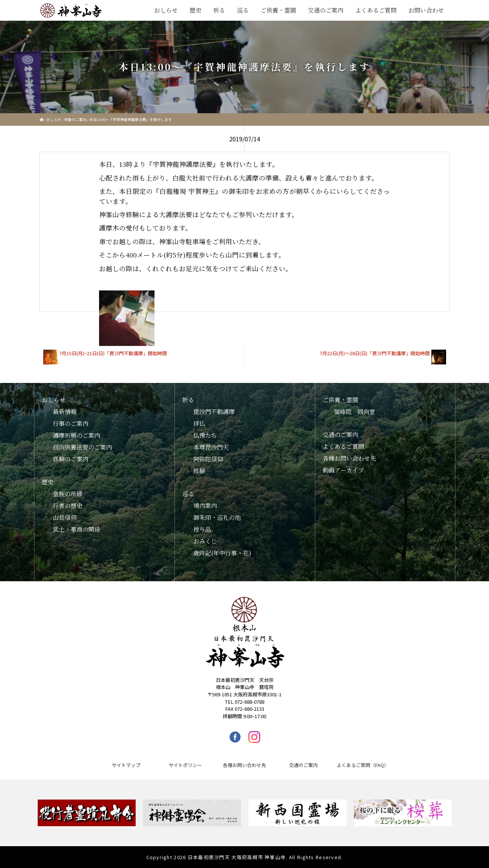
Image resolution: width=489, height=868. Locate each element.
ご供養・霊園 (278, 10)
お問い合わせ (426, 10)
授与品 (202, 529)
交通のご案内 (326, 10)
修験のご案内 (75, 120)
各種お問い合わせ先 (349, 458)
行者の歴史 (68, 506)
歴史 (196, 10)
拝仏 (199, 423)
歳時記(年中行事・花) (222, 553)
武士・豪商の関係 (77, 529)
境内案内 (205, 506)
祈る (219, 10)
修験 (199, 471)
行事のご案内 (71, 423)
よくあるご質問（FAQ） (363, 765)
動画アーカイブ (343, 470)
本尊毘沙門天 (211, 447)
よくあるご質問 (376, 10)
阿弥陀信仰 (208, 459)
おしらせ (166, 10)
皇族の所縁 (68, 494)
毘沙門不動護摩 (214, 412)
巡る (243, 10)
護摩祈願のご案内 (77, 435)
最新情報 (65, 412)
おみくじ (205, 541)
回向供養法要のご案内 (82, 447)
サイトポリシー (185, 765)
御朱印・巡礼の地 (217, 517)
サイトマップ (126, 765)
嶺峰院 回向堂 (354, 412)
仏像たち (205, 435)
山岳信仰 (65, 517)
